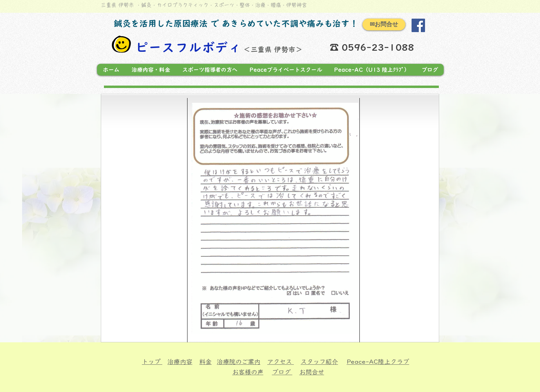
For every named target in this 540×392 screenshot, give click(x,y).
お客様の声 (248, 372)
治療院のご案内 (239, 362)
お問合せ (312, 372)
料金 (205, 362)
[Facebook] (418, 25)
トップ (152, 362)
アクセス (281, 362)
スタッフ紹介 (319, 362)
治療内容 (180, 362)
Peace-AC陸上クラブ (378, 362)
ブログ (282, 372)
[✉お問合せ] (384, 24)
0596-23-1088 (380, 47)
